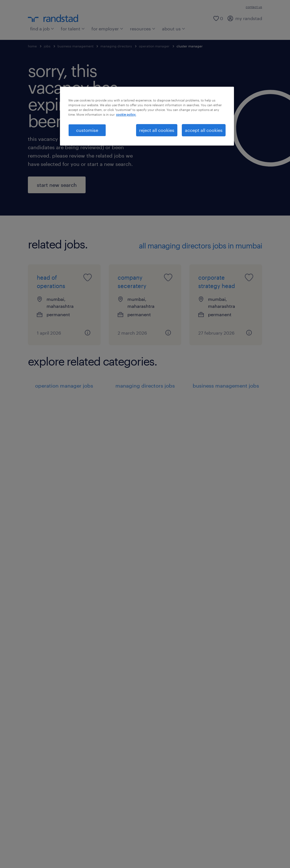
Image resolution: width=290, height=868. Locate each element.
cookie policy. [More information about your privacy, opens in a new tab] (126, 114)
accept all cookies (204, 130)
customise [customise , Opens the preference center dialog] (87, 130)
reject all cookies (157, 130)
